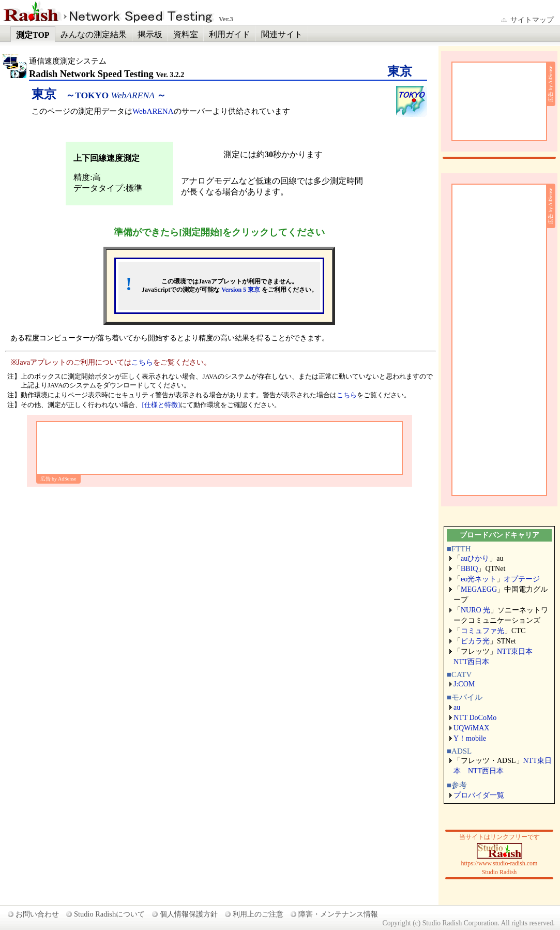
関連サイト (282, 34)
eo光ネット (479, 579)
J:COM (464, 684)
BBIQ (469, 569)
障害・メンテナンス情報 (338, 914)
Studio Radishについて (109, 914)
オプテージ (522, 579)
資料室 (186, 34)
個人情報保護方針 (189, 914)
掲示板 (150, 34)
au (457, 707)
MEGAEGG (479, 589)
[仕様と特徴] (161, 405)
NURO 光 (475, 610)
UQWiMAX (471, 728)
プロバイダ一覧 (479, 795)
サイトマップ (532, 20)
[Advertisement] (220, 448)
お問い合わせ (37, 914)
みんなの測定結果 (94, 34)
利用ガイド (230, 34)
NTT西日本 (471, 662)
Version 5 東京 (241, 290)
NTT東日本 (515, 651)
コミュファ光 (482, 631)
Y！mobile (470, 738)
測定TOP (33, 35)
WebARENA (153, 111)
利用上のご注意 (258, 914)
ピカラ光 (475, 641)
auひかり (475, 558)
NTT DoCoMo (475, 718)
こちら (142, 362)
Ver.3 (226, 19)
